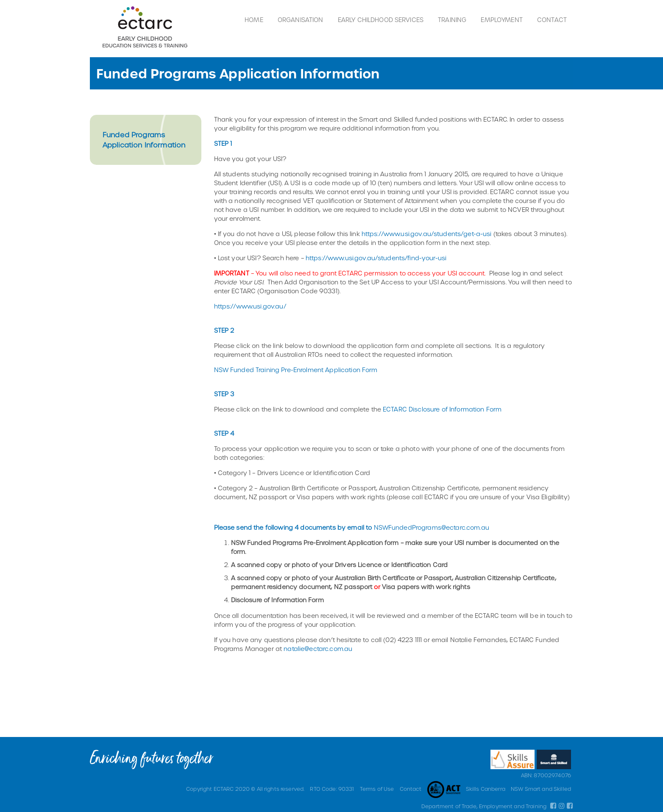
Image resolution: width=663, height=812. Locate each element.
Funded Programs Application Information (144, 140)
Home (254, 20)
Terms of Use (377, 789)
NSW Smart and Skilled (541, 789)
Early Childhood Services (381, 20)
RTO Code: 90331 (332, 789)
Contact (552, 20)
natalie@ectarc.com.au (318, 649)
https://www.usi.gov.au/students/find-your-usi (376, 258)
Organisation (301, 20)
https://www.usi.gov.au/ (250, 306)
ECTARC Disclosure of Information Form (442, 409)
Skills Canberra (486, 789)
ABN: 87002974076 (546, 775)
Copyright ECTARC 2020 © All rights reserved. (245, 789)
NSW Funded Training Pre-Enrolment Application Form (296, 370)
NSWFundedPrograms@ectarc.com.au (432, 527)
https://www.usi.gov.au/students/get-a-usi (427, 234)
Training (452, 20)
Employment (501, 20)
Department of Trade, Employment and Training (484, 806)
